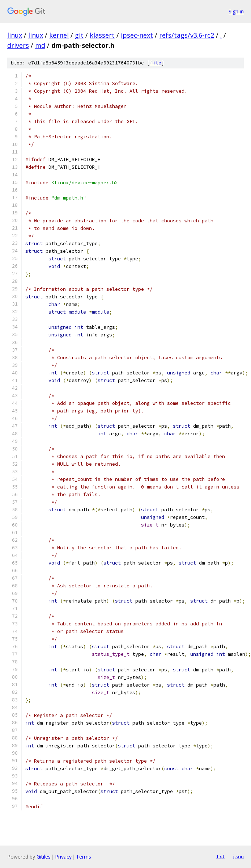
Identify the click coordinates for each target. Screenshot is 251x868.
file (156, 63)
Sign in (236, 11)
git (79, 35)
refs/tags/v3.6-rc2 (187, 35)
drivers (18, 45)
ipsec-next (137, 35)
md (40, 45)
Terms (84, 857)
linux (15, 35)
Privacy (63, 857)
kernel (59, 35)
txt (221, 856)
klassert (102, 35)
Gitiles (44, 857)
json (238, 856)
